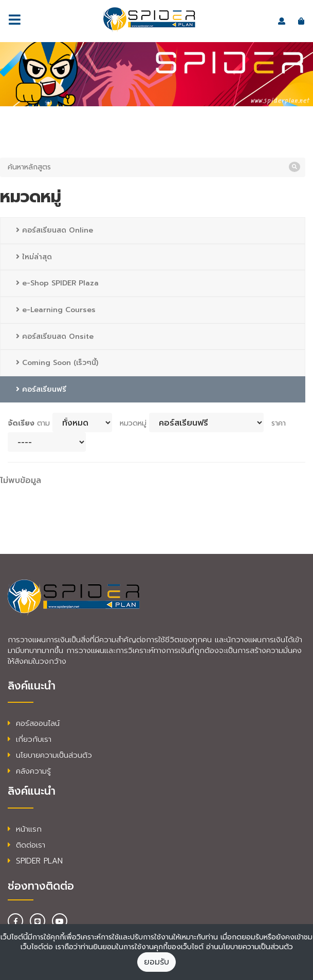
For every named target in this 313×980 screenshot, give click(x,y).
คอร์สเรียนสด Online (54, 230)
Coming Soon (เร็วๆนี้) (57, 363)
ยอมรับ (156, 962)
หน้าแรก (25, 829)
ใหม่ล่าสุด (34, 257)
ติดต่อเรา (26, 845)
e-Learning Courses (56, 310)
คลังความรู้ (29, 771)
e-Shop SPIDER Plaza (57, 283)
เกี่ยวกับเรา (30, 739)
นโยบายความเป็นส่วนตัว (50, 755)
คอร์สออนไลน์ (34, 723)
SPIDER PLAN (35, 861)
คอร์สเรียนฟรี (41, 389)
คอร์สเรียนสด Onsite (55, 337)
